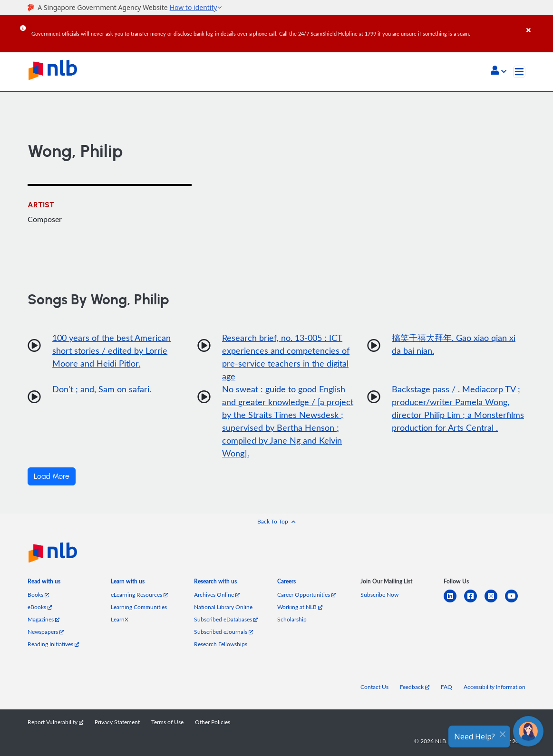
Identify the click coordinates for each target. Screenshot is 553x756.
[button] (499, 71)
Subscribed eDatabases (226, 619)
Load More (52, 476)
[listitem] (44, 583)
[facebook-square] (474, 602)
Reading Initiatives (53, 644)
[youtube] (515, 602)
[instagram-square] (495, 602)
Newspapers (46, 632)
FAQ (446, 687)
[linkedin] (454, 602)
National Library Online (223, 607)
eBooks (40, 607)
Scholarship (292, 619)
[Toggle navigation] (519, 72)
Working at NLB (300, 607)
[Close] (538, 23)
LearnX (120, 619)
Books (38, 595)
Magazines (44, 619)
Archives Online (217, 595)
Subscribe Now (379, 595)
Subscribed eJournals (223, 632)
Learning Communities (139, 607)
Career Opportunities (306, 595)
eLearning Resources (139, 595)
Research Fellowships (221, 644)
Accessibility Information (495, 687)
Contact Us (374, 687)
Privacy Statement (117, 722)
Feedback (415, 687)
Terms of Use (167, 722)
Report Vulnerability (55, 722)
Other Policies (213, 722)
